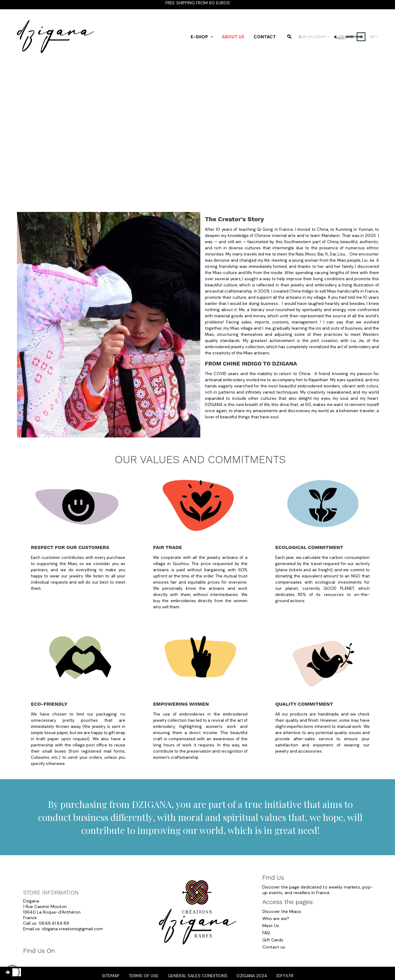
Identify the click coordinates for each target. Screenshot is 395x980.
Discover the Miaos (282, 911)
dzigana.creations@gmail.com (73, 929)
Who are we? (276, 919)
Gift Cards (273, 940)
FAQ (266, 933)
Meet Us (271, 926)
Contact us (274, 947)
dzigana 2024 (252, 976)
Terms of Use (144, 976)
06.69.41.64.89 (54, 923)
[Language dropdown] (374, 37)
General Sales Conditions (198, 976)
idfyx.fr (285, 976)
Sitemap (111, 976)
